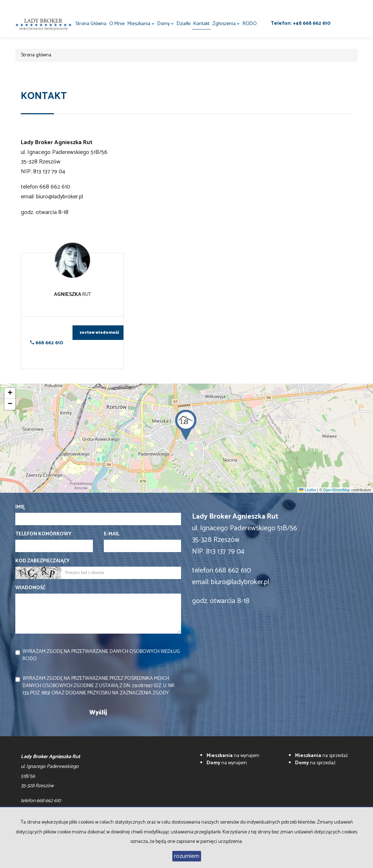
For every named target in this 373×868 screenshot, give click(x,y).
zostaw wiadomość (99, 333)
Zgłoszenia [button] (226, 24)
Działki (184, 24)
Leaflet (307, 490)
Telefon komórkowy (43, 534)
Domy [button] (166, 24)
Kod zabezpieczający (42, 561)
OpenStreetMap (337, 490)
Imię (20, 507)
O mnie (117, 24)
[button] (186, 423)
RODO (250, 24)
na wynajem (233, 756)
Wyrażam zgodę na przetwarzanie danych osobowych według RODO (101, 655)
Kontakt (201, 24)
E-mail (112, 534)
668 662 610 (47, 343)
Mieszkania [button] (141, 24)
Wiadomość (30, 588)
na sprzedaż (321, 756)
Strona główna (91, 24)
